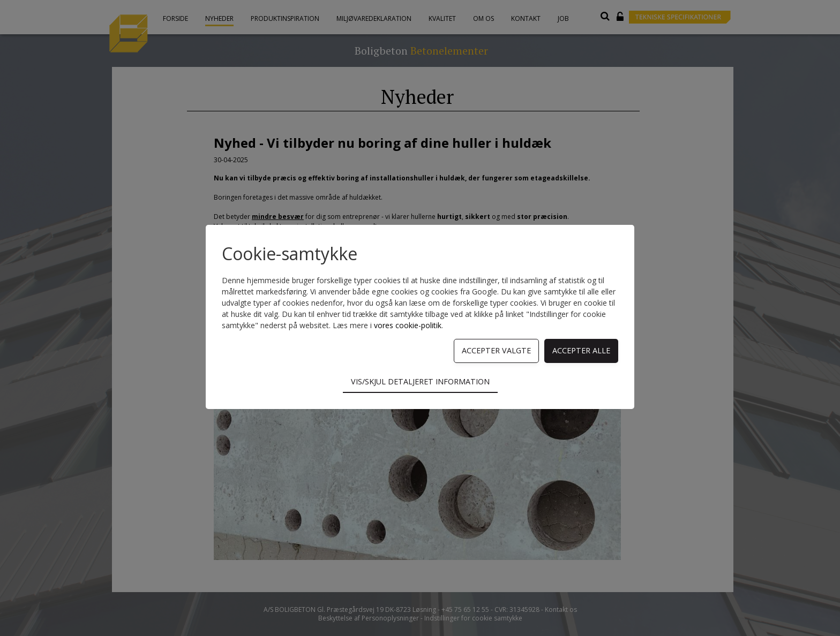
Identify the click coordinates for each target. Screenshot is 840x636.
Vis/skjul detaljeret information (420, 381)
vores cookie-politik (408, 325)
